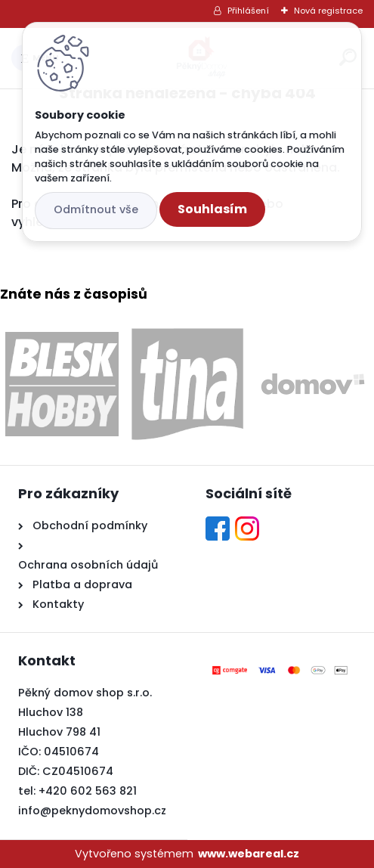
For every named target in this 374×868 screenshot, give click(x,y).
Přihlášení (248, 11)
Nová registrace (328, 11)
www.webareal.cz (249, 854)
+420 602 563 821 (88, 791)
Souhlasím (212, 209)
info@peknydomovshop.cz (92, 811)
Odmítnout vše (96, 209)
